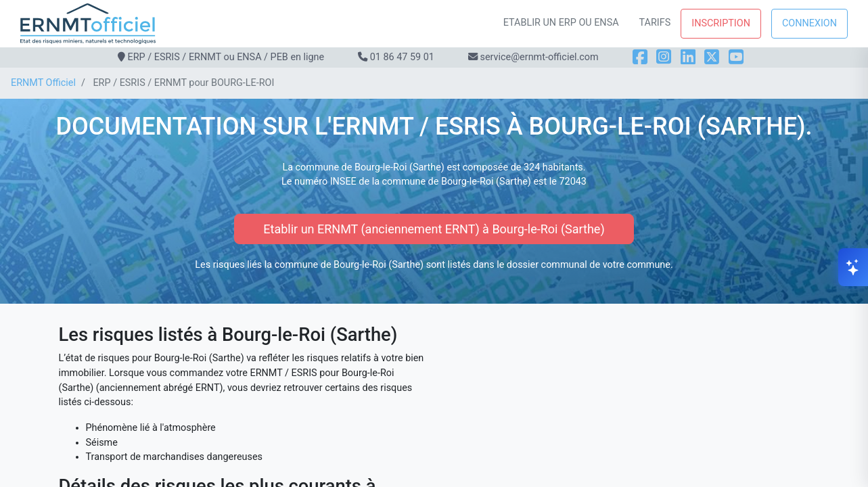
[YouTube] (736, 57)
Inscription (721, 23)
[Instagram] (664, 57)
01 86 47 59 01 (402, 57)
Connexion (809, 23)
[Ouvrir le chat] (853, 267)
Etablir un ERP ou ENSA (561, 23)
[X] (712, 57)
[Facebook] (640, 57)
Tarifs (655, 23)
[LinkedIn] (688, 57)
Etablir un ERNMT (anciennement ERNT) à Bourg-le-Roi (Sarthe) (434, 229)
